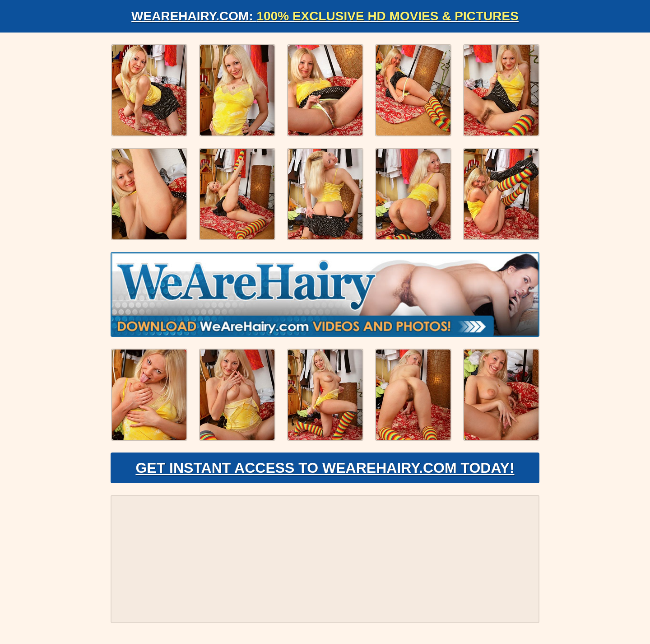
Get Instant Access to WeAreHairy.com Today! (325, 468)
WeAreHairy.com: (325, 16)
